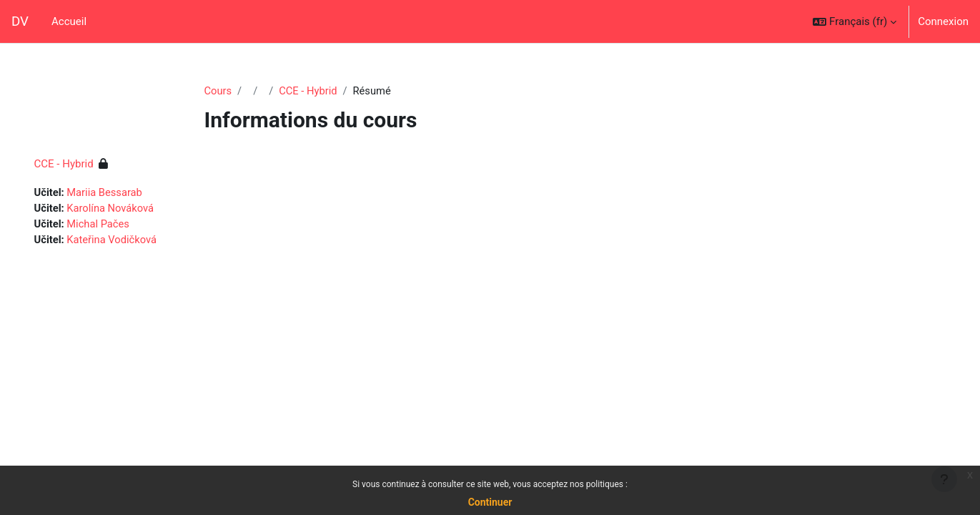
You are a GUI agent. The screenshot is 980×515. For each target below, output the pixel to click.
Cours (218, 91)
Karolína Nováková (132, 209)
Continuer (490, 502)
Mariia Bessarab (127, 193)
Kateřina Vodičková (134, 241)
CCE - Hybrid (310, 91)
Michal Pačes (120, 225)
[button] (855, 21)
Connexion (943, 21)
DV (20, 21)
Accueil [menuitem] (69, 21)
